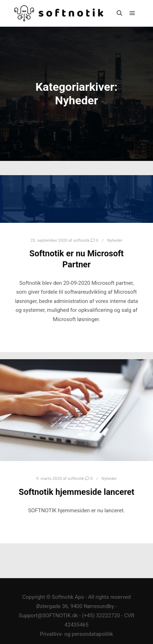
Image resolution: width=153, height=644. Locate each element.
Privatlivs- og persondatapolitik (76, 634)
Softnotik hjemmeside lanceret (76, 492)
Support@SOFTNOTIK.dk (48, 616)
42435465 (76, 625)
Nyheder (115, 240)
